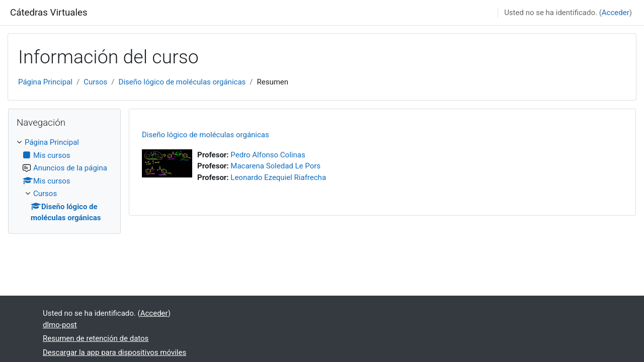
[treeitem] (64, 180)
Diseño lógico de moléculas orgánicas (182, 82)
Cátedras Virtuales (49, 13)
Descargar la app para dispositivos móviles (114, 352)
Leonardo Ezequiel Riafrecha (278, 177)
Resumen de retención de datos (96, 338)
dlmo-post (60, 325)
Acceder (616, 13)
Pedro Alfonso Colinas (268, 155)
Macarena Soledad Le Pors (275, 166)
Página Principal (45, 82)
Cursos (95, 82)
